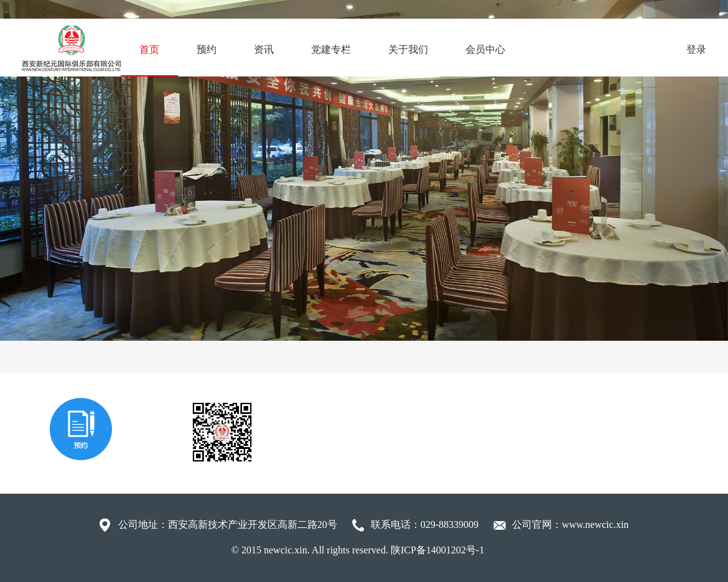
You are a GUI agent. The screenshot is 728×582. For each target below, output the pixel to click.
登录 (696, 49)
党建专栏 (331, 49)
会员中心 (485, 49)
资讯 (264, 49)
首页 (149, 49)
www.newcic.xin (595, 524)
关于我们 (408, 49)
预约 (207, 49)
